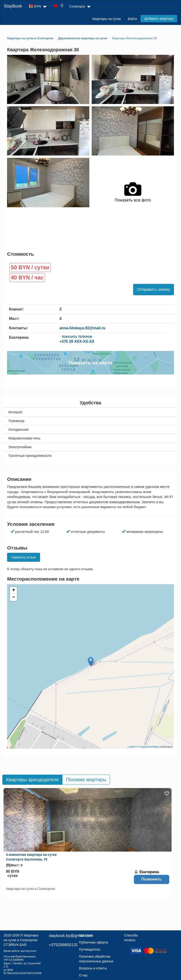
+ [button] (14, 590)
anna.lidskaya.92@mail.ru (82, 328)
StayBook (13, 6)
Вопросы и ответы (93, 968)
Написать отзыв (23, 557)
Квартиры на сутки (107, 19)
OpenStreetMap (149, 747)
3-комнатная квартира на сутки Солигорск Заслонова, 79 (31, 857)
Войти (132, 19)
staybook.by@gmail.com (71, 936)
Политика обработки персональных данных (96, 959)
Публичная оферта (94, 942)
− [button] (14, 598)
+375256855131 (63, 945)
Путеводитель (90, 949)
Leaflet (131, 747)
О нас (83, 975)
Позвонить (152, 879)
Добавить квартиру (159, 19)
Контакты (86, 935)
